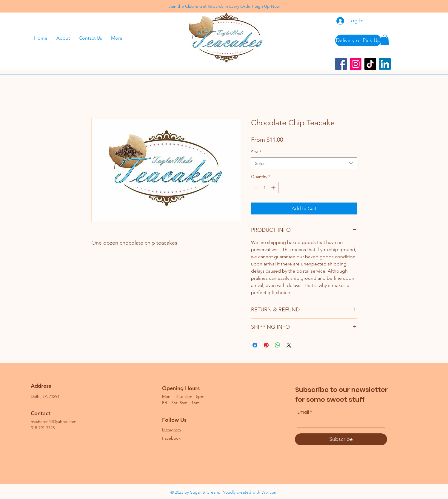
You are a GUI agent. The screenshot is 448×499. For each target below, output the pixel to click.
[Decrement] (256, 187)
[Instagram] (356, 64)
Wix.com (270, 492)
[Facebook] (341, 64)
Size (256, 152)
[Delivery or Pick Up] (358, 40)
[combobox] (304, 163)
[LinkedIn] (385, 64)
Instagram (171, 430)
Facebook (171, 438)
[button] (385, 40)
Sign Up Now (267, 6)
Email (303, 412)
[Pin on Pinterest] (266, 345)
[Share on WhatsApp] (278, 345)
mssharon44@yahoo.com (54, 421)
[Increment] (274, 187)
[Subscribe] (341, 439)
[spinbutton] (265, 187)
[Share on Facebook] (255, 345)
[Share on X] (289, 345)
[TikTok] (370, 64)
